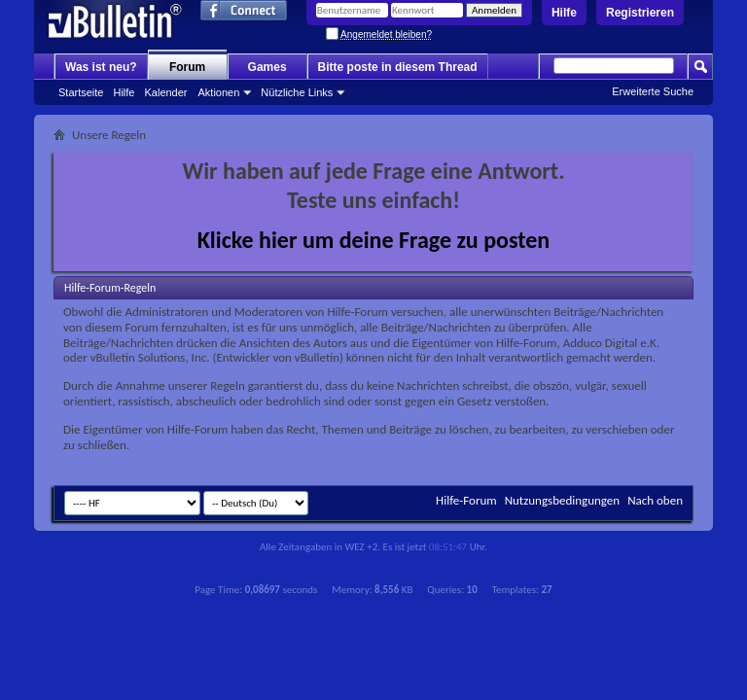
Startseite (81, 92)
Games (267, 67)
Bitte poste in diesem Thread (398, 67)
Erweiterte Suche (653, 91)
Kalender (165, 92)
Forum (187, 67)
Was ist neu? (101, 67)
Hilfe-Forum (466, 500)
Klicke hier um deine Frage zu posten (374, 240)
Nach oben (655, 500)
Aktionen (219, 92)
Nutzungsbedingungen (563, 500)
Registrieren (640, 13)
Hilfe (564, 13)
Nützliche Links (297, 92)
